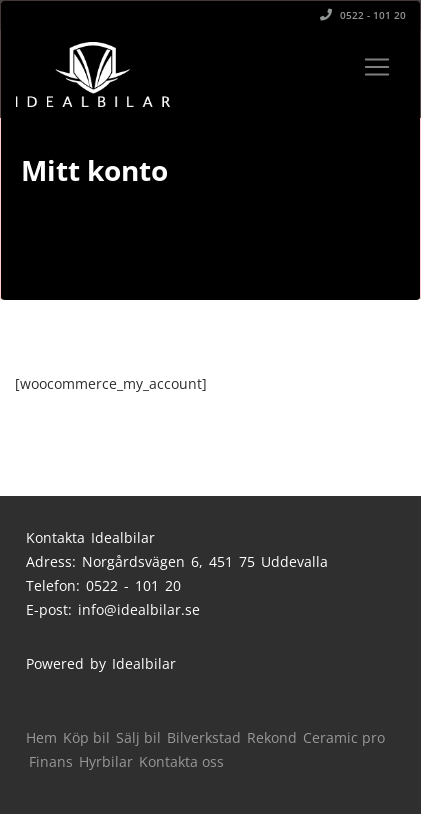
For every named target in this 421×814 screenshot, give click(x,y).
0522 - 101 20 (363, 15)
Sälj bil (138, 737)
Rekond (272, 737)
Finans (51, 761)
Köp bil (86, 737)
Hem (41, 737)
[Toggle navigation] (377, 67)
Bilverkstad (204, 737)
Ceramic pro (344, 737)
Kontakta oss (181, 761)
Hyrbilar (106, 761)
